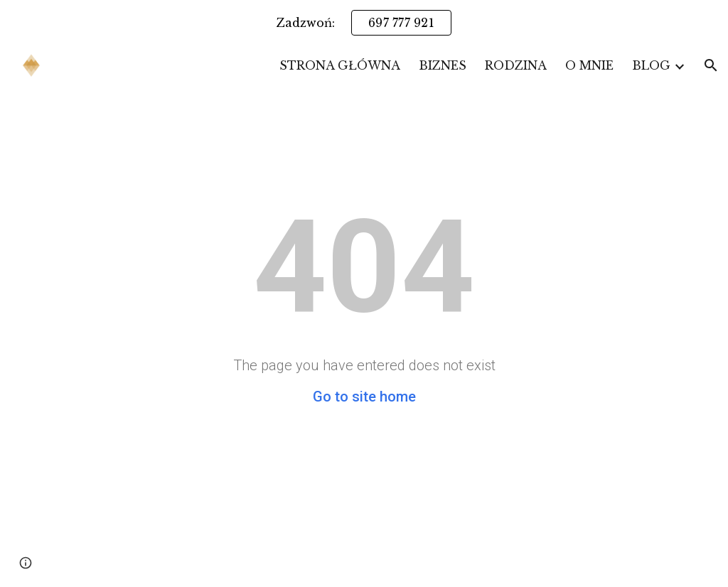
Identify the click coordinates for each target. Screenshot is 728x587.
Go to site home (364, 397)
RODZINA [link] (516, 65)
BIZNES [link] (443, 65)
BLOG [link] (651, 65)
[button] (711, 65)
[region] (364, 23)
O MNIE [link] (589, 65)
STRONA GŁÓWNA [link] (340, 65)
